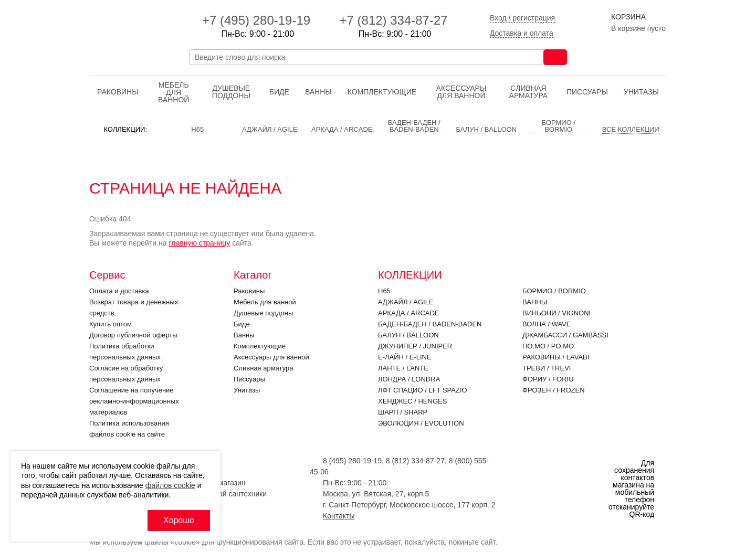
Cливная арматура (529, 92)
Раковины (118, 92)
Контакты (339, 516)
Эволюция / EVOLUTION (421, 423)
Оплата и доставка (119, 291)
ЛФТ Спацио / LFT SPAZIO (423, 390)
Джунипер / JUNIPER (415, 346)
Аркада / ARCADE (409, 313)
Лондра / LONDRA (409, 379)
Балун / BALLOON (408, 335)
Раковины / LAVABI (556, 357)
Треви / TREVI (547, 368)
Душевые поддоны (231, 92)
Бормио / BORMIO (554, 291)
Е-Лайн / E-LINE (405, 357)
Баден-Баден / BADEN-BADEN (430, 324)
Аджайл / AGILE (406, 302)
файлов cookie (170, 485)
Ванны (318, 92)
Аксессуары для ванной (461, 92)
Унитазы (641, 92)
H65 (384, 291)
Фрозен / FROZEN (554, 390)
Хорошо (179, 520)
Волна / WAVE (547, 324)
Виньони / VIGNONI (556, 313)
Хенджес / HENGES (412, 401)
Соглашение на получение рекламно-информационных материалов (134, 401)
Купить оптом (111, 324)
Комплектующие (382, 92)
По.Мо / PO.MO (548, 346)
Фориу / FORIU (548, 379)
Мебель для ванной (174, 92)
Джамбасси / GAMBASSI (565, 335)
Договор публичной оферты (133, 335)
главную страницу (199, 243)
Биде (279, 92)
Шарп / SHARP (403, 412)
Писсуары (587, 92)
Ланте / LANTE (403, 368)
